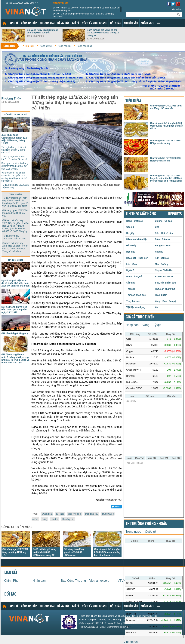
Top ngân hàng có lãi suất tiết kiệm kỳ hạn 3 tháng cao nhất (14, 150)
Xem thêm (159, 23)
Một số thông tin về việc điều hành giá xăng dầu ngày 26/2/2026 (84, 15)
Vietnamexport (99, 581)
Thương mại (47, 24)
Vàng (146, 325)
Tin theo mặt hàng (141, 214)
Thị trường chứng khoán (146, 524)
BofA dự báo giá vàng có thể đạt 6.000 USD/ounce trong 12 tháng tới (103, 33)
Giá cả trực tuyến (140, 317)
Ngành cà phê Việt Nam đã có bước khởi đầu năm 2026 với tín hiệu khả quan (87, 9)
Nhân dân (39, 581)
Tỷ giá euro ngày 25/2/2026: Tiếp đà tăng (14, 237)
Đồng (44, 519)
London (54, 519)
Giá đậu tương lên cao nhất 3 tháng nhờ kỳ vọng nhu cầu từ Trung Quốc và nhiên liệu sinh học (15, 359)
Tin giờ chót (61, 3)
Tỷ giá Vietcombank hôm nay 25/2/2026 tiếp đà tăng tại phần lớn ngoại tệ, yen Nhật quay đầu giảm (16, 202)
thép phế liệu (92, 514)
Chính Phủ (12, 581)
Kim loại (30, 46)
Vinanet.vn (131, 642)
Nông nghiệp (64, 46)
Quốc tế (150, 532)
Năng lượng (46, 46)
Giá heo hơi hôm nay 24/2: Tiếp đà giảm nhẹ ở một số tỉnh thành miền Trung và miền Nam (15, 247)
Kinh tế (14, 24)
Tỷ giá (157, 325)
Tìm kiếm (176, 9)
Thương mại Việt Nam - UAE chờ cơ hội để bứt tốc (15, 158)
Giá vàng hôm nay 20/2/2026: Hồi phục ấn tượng (166, 142)
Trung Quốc (108, 514)
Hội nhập (116, 24)
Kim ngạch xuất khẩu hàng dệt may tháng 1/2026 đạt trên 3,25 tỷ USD (15, 166)
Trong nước (134, 532)
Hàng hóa (63, 24)
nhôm (35, 519)
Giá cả (76, 24)
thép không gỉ (75, 514)
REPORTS (175, 214)
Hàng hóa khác (84, 46)
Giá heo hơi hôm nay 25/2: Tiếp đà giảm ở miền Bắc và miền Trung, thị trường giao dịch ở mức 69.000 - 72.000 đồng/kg (15, 226)
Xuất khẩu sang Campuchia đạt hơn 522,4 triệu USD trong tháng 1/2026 (15, 139)
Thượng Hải (68, 519)
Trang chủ (4, 23)
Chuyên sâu (131, 24)
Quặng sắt (47, 514)
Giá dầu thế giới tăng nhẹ (15, 333)
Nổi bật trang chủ (16, 115)
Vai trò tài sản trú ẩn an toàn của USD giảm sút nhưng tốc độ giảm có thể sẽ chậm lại (14, 177)
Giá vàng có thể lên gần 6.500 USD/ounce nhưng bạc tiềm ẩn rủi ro (107, 552)
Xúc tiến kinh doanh (95, 24)
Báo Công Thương (74, 581)
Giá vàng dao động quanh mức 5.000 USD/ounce (74, 552)
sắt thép (60, 514)
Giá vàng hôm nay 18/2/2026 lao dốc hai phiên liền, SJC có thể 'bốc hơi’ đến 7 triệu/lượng (166, 178)
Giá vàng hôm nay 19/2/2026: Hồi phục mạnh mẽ (166, 159)
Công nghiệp (29, 24)
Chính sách (148, 24)
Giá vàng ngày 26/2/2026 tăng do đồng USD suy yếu (43, 31)
